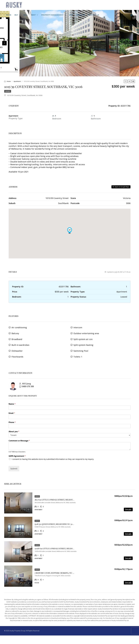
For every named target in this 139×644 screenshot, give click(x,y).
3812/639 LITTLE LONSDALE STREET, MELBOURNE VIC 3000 (59, 495)
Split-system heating (83, 342)
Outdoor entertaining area (86, 332)
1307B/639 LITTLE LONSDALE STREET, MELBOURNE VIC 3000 (60, 543)
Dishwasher (17, 347)
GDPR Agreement (17, 451)
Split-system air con (83, 337)
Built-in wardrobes (20, 342)
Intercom (78, 327)
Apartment (17, 81)
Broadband (17, 337)
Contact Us (94, 15)
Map (71, 15)
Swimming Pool (81, 347)
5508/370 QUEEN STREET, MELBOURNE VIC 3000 (55, 519)
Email (12, 408)
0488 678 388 (28, 381)
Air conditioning (19, 327)
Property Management (52, 15)
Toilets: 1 (78, 352)
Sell (26, 15)
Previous (4, 43)
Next (135, 43)
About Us (81, 15)
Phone (12, 417)
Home (9, 15)
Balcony (15, 332)
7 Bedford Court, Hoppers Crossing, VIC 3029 (55, 568)
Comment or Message (19, 436)
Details (128, 504)
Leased (8, 91)
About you (14, 426)
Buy (16, 15)
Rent (33, 15)
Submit (14, 463)
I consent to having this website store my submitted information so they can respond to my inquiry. (53, 454)
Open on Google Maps (121, 187)
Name (12, 399)
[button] (70, 230)
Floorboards (17, 352)
